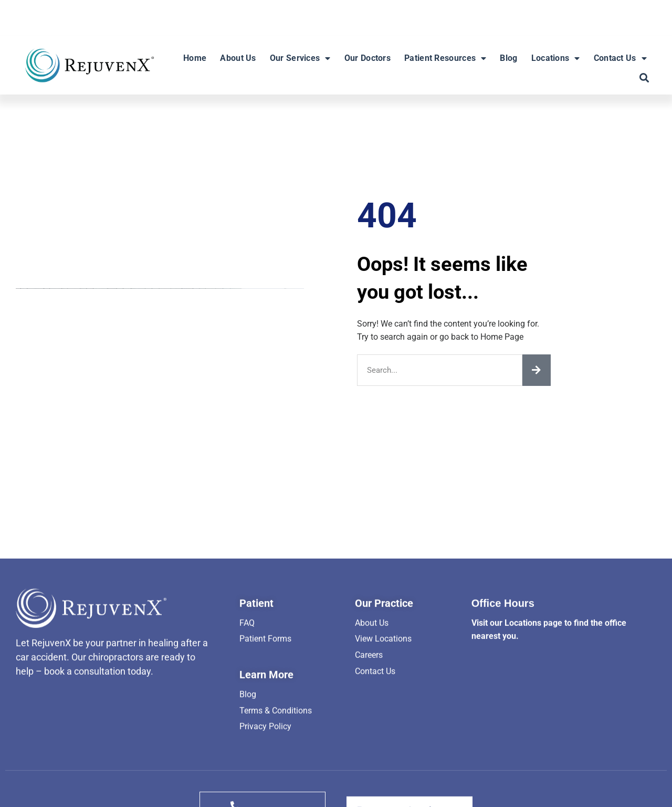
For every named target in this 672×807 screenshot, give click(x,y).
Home (195, 58)
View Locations (383, 772)
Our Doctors (367, 58)
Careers (369, 788)
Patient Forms (265, 772)
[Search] (537, 370)
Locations (556, 58)
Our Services (300, 58)
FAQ (247, 756)
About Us (238, 58)
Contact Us (620, 58)
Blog (508, 58)
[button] (644, 78)
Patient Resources (445, 58)
